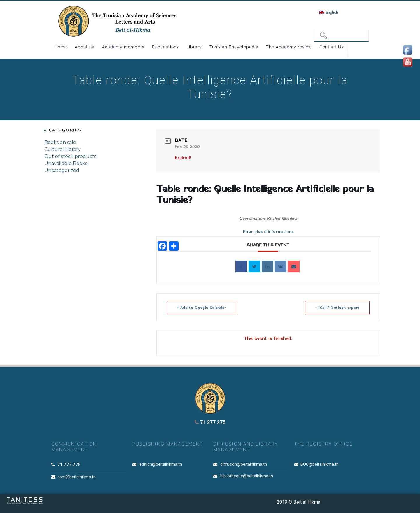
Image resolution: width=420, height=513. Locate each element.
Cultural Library (63, 149)
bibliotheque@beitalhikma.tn (247, 476)
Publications (165, 47)
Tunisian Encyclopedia (234, 47)
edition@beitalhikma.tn (161, 464)
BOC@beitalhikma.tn (320, 464)
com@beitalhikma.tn (77, 477)
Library (194, 47)
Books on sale (60, 142)
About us (84, 47)
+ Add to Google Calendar (202, 308)
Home (61, 47)
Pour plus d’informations (268, 232)
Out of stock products (70, 156)
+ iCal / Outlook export (337, 308)
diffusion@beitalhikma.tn (244, 464)
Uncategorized (62, 170)
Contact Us (332, 47)
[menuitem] (329, 12)
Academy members (123, 47)
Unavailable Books (66, 163)
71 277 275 (210, 422)
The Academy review (289, 47)
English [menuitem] (332, 12)
